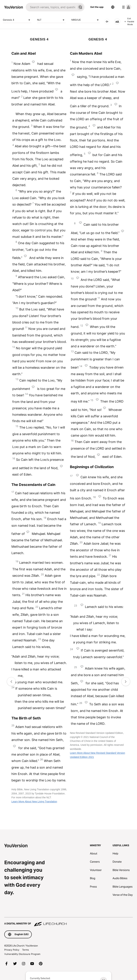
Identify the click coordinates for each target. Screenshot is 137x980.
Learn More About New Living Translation (34, 802)
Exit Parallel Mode (129, 21)
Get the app (97, 7)
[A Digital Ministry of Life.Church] (68, 922)
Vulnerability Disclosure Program (22, 954)
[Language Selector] (113, 7)
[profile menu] (126, 7)
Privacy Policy (12, 950)
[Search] (51, 7)
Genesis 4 (17, 20)
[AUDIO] (107, 22)
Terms (26, 950)
